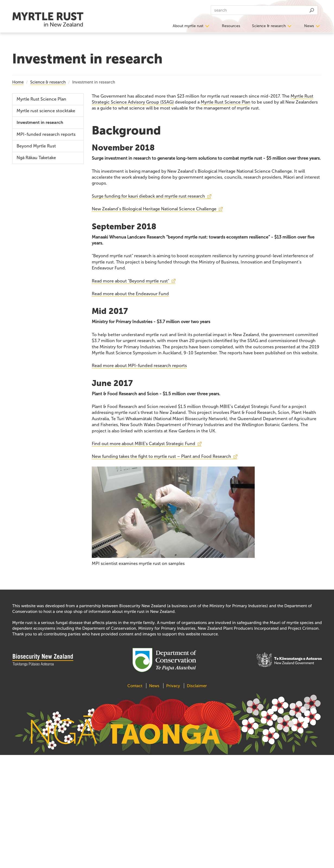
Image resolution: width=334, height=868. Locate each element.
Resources (231, 26)
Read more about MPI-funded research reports (139, 366)
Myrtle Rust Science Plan (226, 102)
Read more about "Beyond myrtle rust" (130, 281)
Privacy (173, 686)
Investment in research (40, 123)
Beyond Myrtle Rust (36, 146)
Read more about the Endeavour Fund (130, 294)
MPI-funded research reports (46, 134)
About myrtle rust (188, 26)
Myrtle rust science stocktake (46, 111)
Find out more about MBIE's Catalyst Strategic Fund (144, 444)
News (309, 26)
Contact (135, 686)
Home (18, 82)
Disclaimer (197, 686)
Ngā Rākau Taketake (36, 158)
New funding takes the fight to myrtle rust (161, 456)
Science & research (269, 26)
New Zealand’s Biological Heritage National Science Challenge (154, 209)
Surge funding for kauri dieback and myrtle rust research (148, 196)
